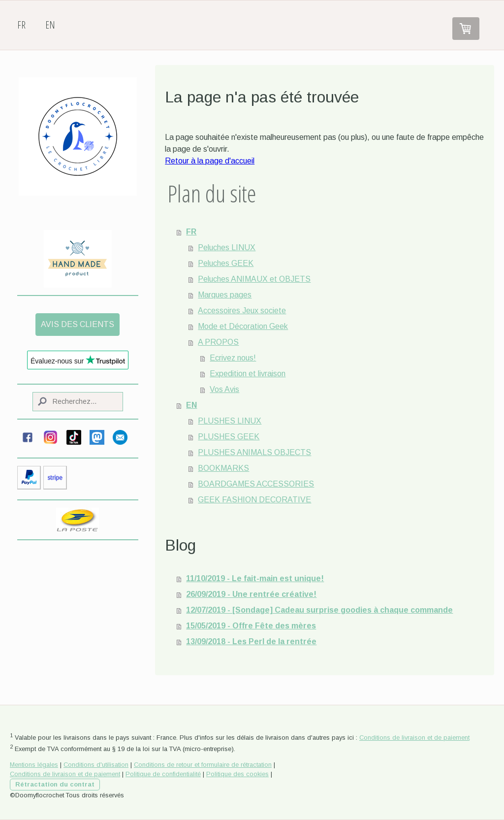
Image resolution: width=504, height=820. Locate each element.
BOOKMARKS (223, 468)
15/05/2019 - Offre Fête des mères (251, 626)
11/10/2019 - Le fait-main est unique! (255, 578)
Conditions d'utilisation (96, 765)
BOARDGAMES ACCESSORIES (256, 484)
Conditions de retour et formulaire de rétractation (203, 765)
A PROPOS (218, 342)
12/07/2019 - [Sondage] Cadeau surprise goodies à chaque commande (319, 610)
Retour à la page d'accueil (210, 161)
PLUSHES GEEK (229, 437)
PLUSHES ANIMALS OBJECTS (254, 452)
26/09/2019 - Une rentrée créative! (251, 594)
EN (50, 25)
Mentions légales (34, 765)
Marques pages (225, 295)
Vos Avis (224, 389)
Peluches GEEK (226, 263)
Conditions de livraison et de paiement (414, 738)
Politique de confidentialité (163, 774)
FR (21, 25)
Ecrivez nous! (233, 358)
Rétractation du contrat (55, 784)
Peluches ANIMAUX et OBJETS (254, 279)
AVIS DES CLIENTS (78, 324)
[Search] (78, 402)
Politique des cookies (237, 774)
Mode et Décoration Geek (243, 326)
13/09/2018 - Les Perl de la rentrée (251, 641)
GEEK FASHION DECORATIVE (254, 500)
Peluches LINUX (227, 247)
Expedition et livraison (248, 374)
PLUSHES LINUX (230, 421)
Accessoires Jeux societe (242, 311)
